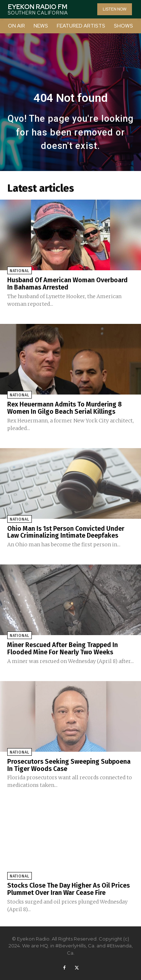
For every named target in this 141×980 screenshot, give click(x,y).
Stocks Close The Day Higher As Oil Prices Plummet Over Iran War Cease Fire (69, 889)
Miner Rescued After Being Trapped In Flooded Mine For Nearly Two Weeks (63, 649)
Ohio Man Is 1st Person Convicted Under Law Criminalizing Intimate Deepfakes (66, 532)
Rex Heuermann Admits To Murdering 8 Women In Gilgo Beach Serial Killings (65, 408)
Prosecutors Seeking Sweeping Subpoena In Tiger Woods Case (69, 765)
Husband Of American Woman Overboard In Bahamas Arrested (67, 284)
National (20, 271)
